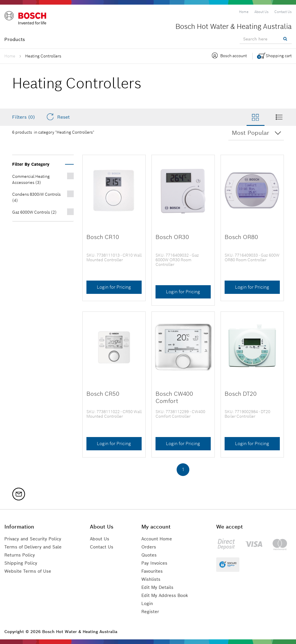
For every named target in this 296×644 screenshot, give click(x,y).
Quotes (150, 555)
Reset (58, 117)
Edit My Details (159, 587)
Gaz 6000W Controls (34, 212)
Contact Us (104, 547)
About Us (102, 539)
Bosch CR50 (102, 394)
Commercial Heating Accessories (31, 179)
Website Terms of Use (29, 571)
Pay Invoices (156, 563)
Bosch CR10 (102, 237)
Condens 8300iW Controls (36, 197)
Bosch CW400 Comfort (173, 397)
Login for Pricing (114, 287)
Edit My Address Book (166, 595)
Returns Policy (21, 555)
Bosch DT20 (240, 394)
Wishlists (152, 579)
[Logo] (29, 20)
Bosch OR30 (171, 237)
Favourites (153, 571)
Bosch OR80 (240, 237)
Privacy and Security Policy (35, 539)
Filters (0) (24, 117)
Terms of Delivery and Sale (35, 547)
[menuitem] (244, 12)
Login (148, 603)
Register (151, 612)
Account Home (158, 539)
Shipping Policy (22, 563)
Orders (149, 547)
